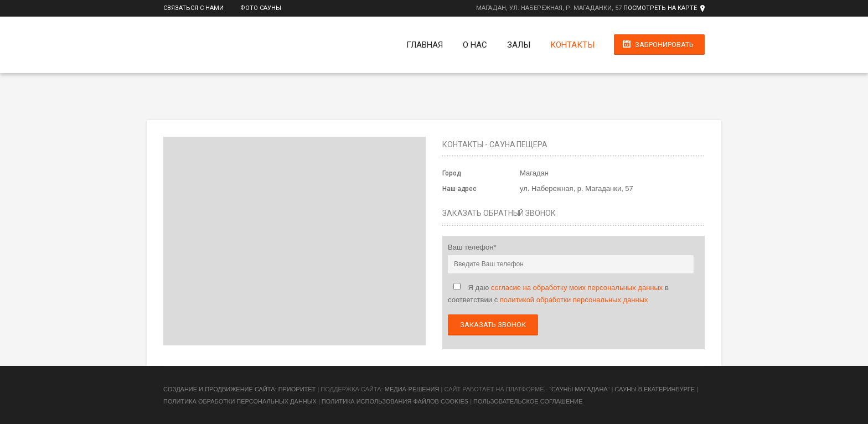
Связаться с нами (193, 8)
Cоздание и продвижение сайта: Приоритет (239, 389)
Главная (424, 45)
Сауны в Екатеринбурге (655, 389)
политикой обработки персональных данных (574, 300)
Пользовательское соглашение (528, 401)
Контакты (572, 45)
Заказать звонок (493, 325)
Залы (518, 45)
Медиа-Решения (412, 389)
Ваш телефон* (472, 247)
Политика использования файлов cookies (395, 401)
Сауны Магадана (580, 389)
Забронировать (664, 45)
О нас (474, 45)
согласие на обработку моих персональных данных (577, 288)
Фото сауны (261, 8)
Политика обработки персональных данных (240, 401)
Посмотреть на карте (660, 8)
